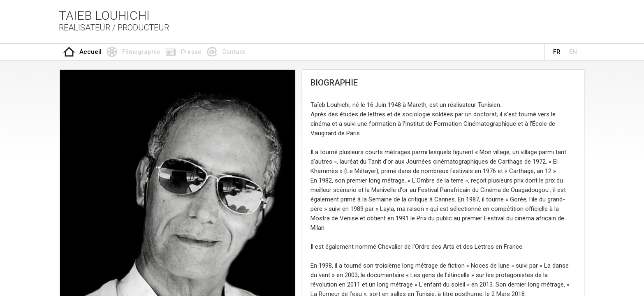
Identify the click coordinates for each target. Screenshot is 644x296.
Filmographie (141, 52)
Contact (234, 52)
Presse (191, 52)
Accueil (90, 52)
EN (573, 52)
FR (557, 52)
